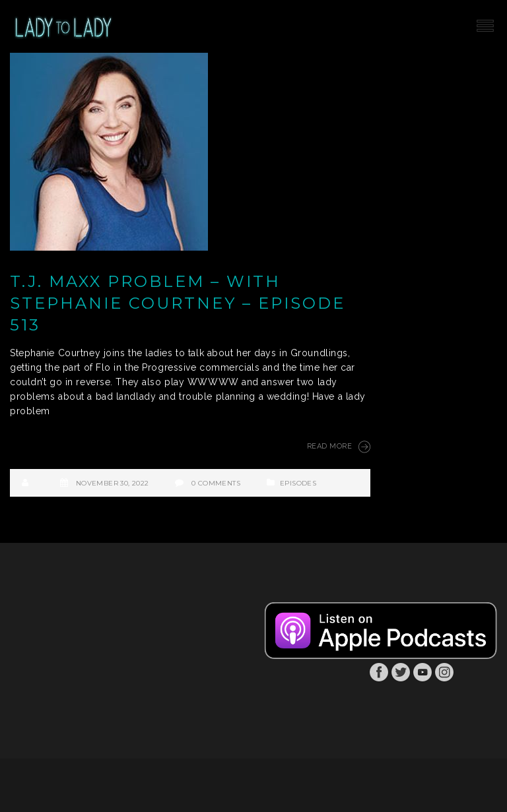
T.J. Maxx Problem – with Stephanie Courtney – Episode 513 (178, 303)
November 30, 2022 (113, 483)
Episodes (298, 483)
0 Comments (216, 483)
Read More (339, 447)
